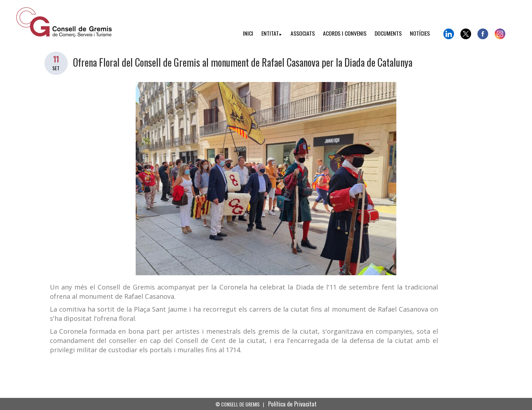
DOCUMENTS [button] (388, 33)
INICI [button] (248, 33)
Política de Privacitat (292, 404)
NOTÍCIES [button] (420, 33)
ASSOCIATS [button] (303, 33)
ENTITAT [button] (272, 33)
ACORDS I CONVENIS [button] (345, 33)
